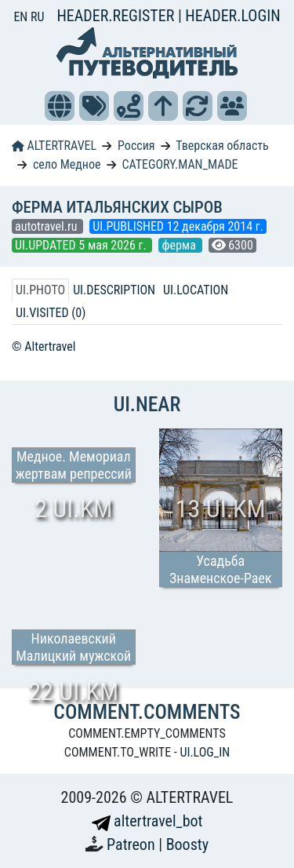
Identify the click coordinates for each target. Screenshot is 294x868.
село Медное (67, 164)
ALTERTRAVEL (54, 146)
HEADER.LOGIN (232, 16)
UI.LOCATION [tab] (196, 290)
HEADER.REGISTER (117, 16)
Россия (136, 146)
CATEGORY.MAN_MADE (180, 164)
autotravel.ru (47, 226)
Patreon (132, 844)
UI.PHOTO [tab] (40, 290)
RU (37, 17)
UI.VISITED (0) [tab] (51, 313)
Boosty (187, 844)
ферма (180, 245)
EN (22, 17)
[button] (60, 106)
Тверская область (222, 146)
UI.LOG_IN (205, 752)
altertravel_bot (147, 821)
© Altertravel (44, 346)
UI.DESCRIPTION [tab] (114, 290)
